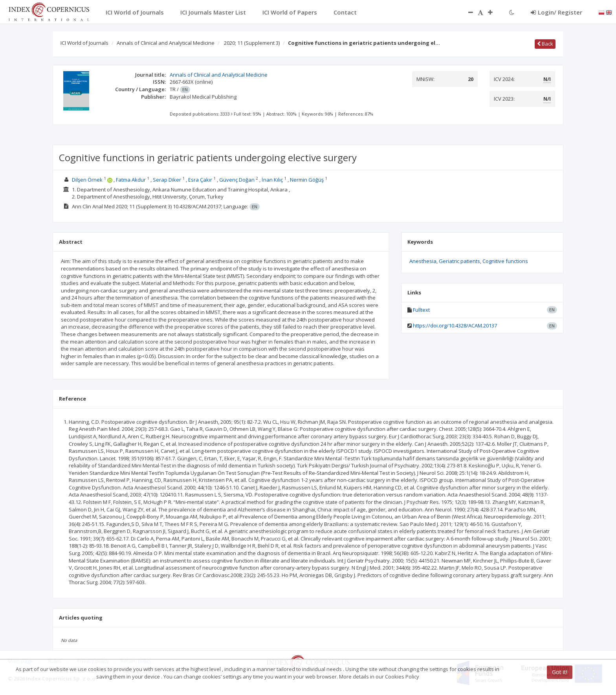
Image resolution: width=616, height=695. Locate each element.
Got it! (560, 672)
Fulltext (421, 310)
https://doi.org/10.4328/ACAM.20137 (455, 325)
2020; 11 (252, 43)
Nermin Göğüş (307, 180)
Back (545, 44)
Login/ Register (556, 12)
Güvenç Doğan (237, 180)
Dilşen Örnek (87, 180)
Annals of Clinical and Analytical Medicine (166, 43)
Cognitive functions (505, 261)
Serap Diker (167, 180)
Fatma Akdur (131, 180)
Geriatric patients (459, 261)
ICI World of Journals (84, 43)
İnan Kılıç (272, 180)
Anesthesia (423, 261)
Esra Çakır (200, 180)
